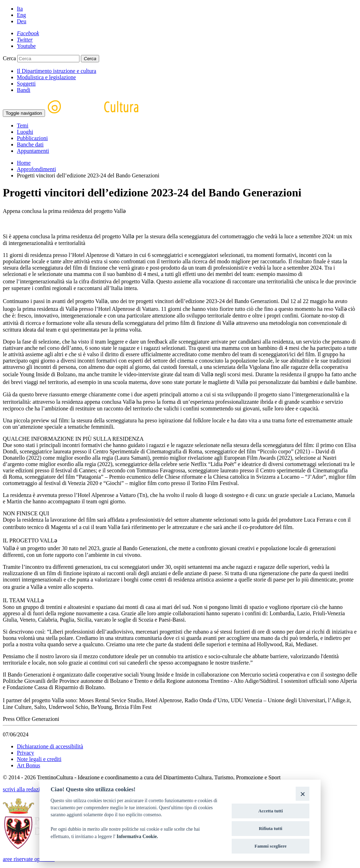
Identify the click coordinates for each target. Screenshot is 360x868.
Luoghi (25, 132)
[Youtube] (26, 46)
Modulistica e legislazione (46, 77)
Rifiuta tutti (271, 828)
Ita (20, 9)
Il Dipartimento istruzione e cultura (57, 71)
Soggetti (26, 84)
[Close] (303, 794)
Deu (22, 21)
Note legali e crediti (39, 759)
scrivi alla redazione (25, 789)
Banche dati (30, 144)
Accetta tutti (271, 811)
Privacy (25, 753)
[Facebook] (28, 33)
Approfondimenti (36, 169)
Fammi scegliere (271, 846)
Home (24, 163)
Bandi (24, 90)
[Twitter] (25, 40)
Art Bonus (28, 765)
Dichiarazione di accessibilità (50, 746)
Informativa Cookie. (137, 836)
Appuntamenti (33, 151)
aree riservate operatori (29, 859)
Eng (21, 15)
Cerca (9, 58)
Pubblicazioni (32, 138)
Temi (23, 125)
